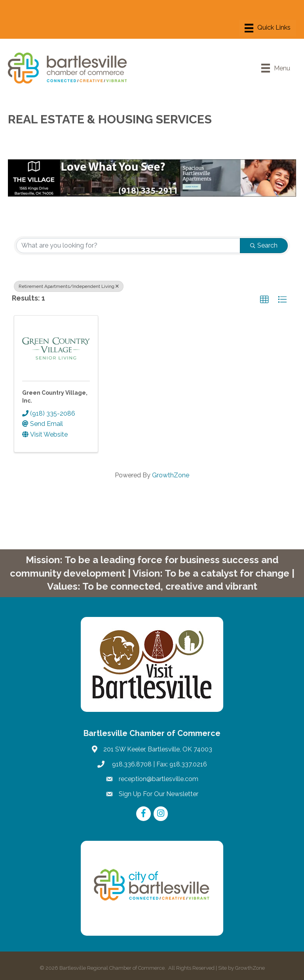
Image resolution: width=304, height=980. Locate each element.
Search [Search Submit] (264, 245)
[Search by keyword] (128, 246)
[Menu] (268, 28)
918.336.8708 (131, 764)
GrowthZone (171, 475)
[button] (264, 300)
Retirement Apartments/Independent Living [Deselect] (69, 286)
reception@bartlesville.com (159, 779)
